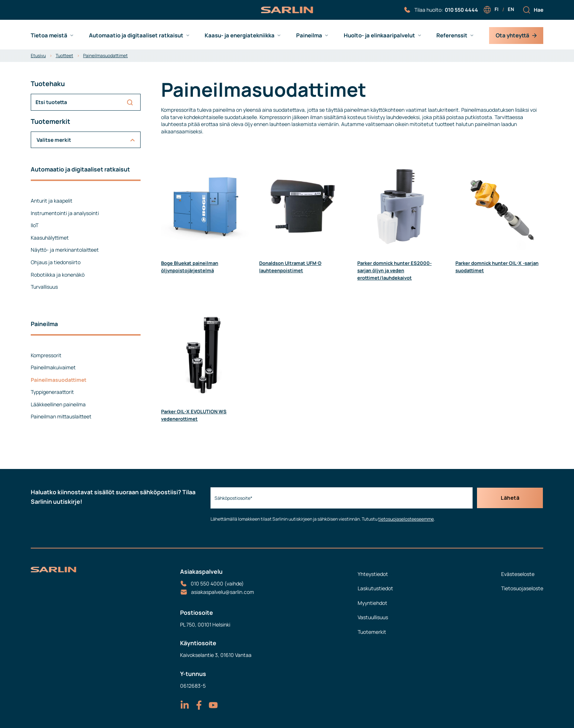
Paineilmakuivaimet (53, 367)
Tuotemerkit (372, 632)
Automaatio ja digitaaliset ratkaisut (136, 36)
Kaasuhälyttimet (50, 238)
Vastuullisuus (373, 617)
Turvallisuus (44, 287)
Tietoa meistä (49, 36)
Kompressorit (46, 355)
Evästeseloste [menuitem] (518, 574)
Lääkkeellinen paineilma (58, 404)
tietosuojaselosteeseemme (404, 519)
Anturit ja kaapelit (52, 201)
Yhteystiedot (373, 574)
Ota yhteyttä (516, 35)
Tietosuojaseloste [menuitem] (522, 588)
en (511, 9)
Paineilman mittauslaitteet (61, 416)
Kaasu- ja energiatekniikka (240, 36)
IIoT (35, 225)
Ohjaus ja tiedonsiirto (56, 262)
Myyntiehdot (372, 603)
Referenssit (452, 36)
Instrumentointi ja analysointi (65, 213)
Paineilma (309, 36)
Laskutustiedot (375, 588)
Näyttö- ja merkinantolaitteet (65, 250)
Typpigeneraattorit (52, 392)
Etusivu (38, 56)
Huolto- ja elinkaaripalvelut (379, 36)
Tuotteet (64, 56)
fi (497, 9)
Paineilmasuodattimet (105, 56)
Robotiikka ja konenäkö (58, 275)
